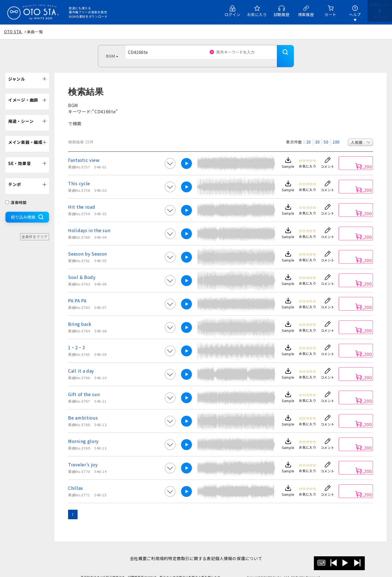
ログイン (233, 14)
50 (326, 134)
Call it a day (81, 363)
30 (317, 134)
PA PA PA (77, 292)
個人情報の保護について (247, 550)
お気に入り (257, 14)
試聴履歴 (282, 14)
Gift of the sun (84, 386)
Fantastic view (84, 152)
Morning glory (83, 433)
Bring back (80, 316)
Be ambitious (83, 409)
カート (330, 14)
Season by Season (88, 245)
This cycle (79, 175)
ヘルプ (355, 14)
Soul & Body (82, 269)
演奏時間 (16, 194)
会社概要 (130, 550)
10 (309, 134)
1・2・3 (77, 339)
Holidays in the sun (89, 222)
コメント (328, 158)
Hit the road (82, 199)
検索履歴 (306, 14)
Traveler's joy (83, 456)
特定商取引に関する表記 (195, 550)
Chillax (76, 480)
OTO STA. (13, 32)
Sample (288, 158)
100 (336, 134)
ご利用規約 (155, 550)
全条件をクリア (35, 228)
